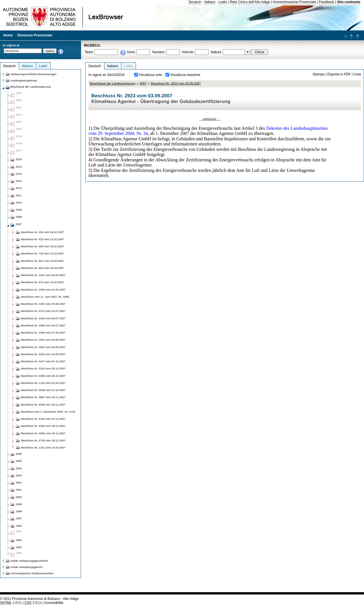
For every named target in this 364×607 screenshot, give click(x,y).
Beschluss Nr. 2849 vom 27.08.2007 (43, 333)
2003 (19, 475)
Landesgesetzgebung (23, 80)
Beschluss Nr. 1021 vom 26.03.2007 (43, 275)
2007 (143, 83)
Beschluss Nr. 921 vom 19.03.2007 (43, 261)
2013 (19, 181)
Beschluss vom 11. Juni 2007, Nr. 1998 (45, 297)
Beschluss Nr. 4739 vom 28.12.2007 (43, 440)
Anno (131, 52)
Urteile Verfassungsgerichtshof (29, 561)
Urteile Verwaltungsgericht (26, 567)
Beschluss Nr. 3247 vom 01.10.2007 (43, 361)
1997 (19, 518)
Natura (216, 52)
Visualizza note (150, 75)
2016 (19, 159)
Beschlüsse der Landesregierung (113, 83)
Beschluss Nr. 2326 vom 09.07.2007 (43, 318)
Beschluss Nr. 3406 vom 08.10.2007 (43, 376)
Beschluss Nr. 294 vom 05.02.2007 (43, 232)
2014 (19, 174)
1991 (19, 547)
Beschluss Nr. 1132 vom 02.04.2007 (43, 383)
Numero (158, 52)
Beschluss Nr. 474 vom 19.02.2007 (43, 282)
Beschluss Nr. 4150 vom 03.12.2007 (43, 419)
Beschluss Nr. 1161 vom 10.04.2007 (43, 447)
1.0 (9, 603)
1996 (19, 526)
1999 (19, 504)
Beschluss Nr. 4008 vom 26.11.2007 (43, 405)
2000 (19, 497)
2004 (19, 468)
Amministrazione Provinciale (294, 2)
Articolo (188, 52)
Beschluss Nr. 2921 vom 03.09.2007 (43, 340)
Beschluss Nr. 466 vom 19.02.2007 (43, 246)
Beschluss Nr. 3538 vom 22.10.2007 (43, 390)
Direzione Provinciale (35, 35)
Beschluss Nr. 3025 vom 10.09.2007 (43, 354)
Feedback (326, 2)
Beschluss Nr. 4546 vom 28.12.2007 (43, 426)
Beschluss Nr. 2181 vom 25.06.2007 (43, 304)
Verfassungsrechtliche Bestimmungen (33, 74)
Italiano (210, 2)
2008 (19, 217)
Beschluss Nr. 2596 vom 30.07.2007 (43, 325)
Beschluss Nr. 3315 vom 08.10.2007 (43, 368)
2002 (19, 482)
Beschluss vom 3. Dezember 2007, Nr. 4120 (48, 412)
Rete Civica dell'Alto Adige (250, 2)
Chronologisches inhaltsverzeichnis (32, 573)
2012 (19, 188)
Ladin (223, 2)
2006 (19, 454)
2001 (19, 490)
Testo (89, 52)
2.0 (31, 603)
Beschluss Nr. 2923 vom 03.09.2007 (176, 83)
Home (8, 35)
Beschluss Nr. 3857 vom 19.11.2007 (43, 397)
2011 (19, 195)
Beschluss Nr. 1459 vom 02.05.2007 (43, 290)
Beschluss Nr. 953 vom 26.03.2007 (43, 268)
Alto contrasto (349, 2)
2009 (19, 210)
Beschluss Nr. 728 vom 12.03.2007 (43, 253)
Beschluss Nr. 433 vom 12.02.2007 (43, 239)
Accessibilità (54, 603)
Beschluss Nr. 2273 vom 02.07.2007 (43, 311)
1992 (19, 540)
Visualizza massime (185, 75)
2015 (19, 167)
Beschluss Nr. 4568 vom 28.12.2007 (43, 433)
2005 (19, 461)
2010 (19, 202)
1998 (19, 511)
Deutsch (195, 2)
